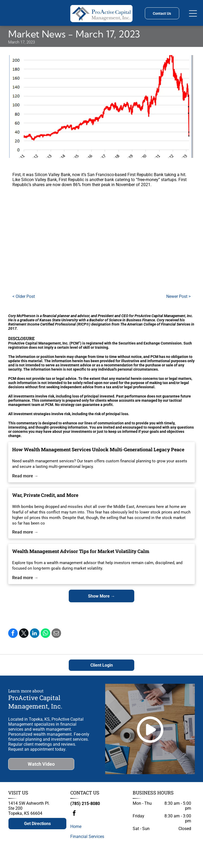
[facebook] (74, 814)
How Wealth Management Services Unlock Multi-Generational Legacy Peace (98, 449)
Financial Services (87, 837)
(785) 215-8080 (85, 804)
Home (76, 826)
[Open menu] (193, 13)
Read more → (25, 476)
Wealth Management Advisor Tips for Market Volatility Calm (81, 551)
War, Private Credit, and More (45, 495)
